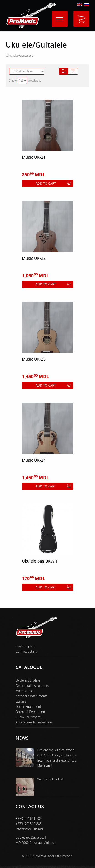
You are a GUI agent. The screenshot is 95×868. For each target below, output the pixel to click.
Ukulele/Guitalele (28, 680)
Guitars (21, 701)
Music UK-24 (34, 460)
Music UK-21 (34, 157)
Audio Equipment (28, 717)
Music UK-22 (34, 258)
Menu (58, 15)
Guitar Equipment (28, 706)
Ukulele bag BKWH (40, 561)
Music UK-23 (34, 359)
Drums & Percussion (30, 712)
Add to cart (53, 183)
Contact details (26, 651)
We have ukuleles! (50, 779)
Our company (26, 646)
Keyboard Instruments (32, 696)
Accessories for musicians (34, 722)
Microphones (25, 691)
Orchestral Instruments (32, 686)
